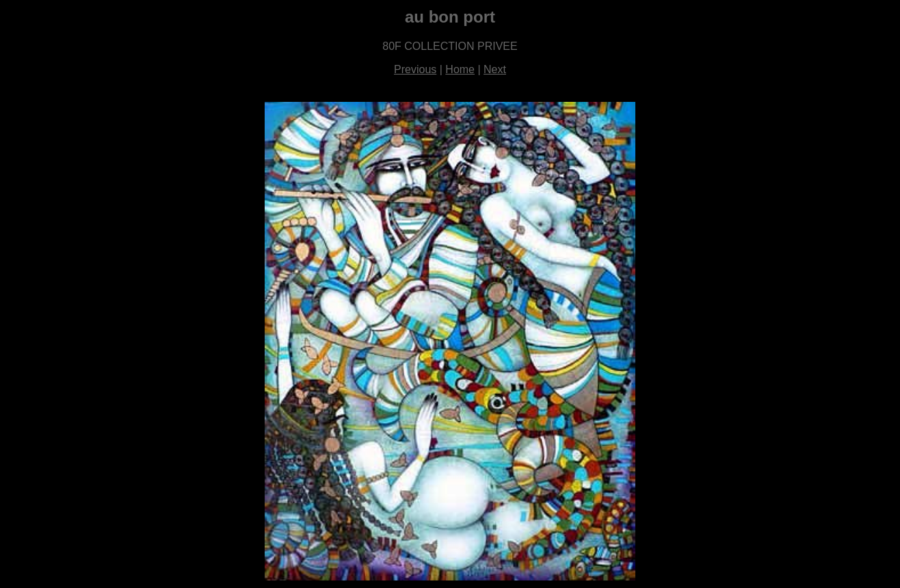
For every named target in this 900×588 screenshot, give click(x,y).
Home (460, 69)
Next (495, 69)
